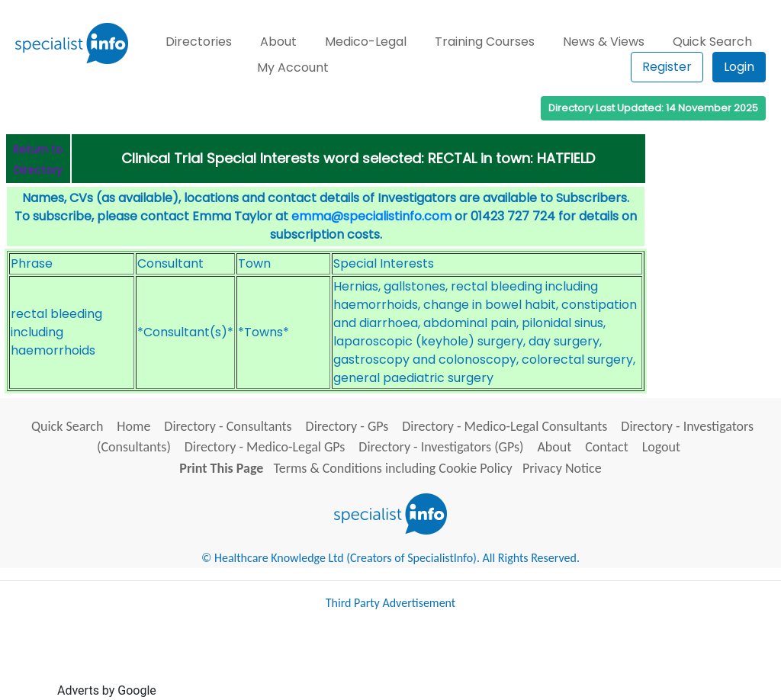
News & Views (604, 42)
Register (667, 67)
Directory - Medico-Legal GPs (265, 447)
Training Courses (485, 42)
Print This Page (221, 468)
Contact (606, 447)
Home (133, 426)
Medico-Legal (366, 42)
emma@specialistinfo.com (371, 216)
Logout (661, 447)
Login (739, 67)
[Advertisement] (437, 660)
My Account (293, 67)
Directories (199, 42)
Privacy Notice (562, 468)
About (278, 42)
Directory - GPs (347, 426)
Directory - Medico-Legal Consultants (505, 426)
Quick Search (712, 42)
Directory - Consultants (228, 426)
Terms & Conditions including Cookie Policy (393, 468)
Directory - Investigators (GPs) (441, 447)
